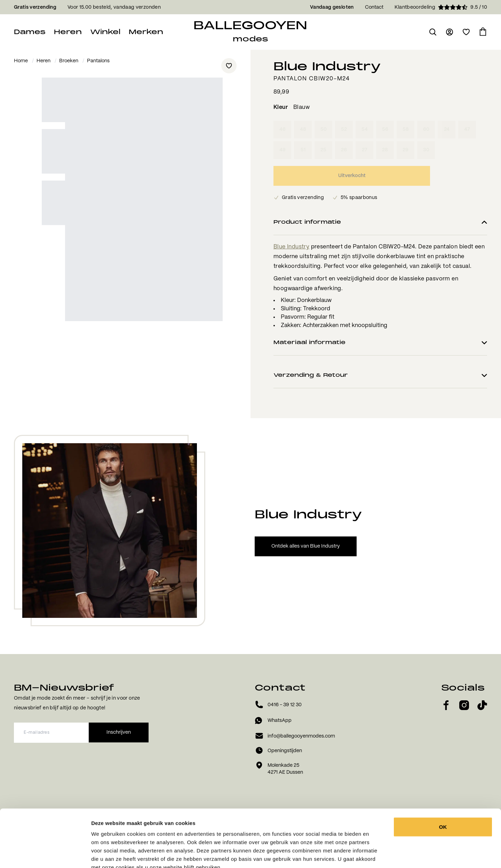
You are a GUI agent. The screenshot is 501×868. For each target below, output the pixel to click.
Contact (374, 7)
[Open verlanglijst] (466, 32)
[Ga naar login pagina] (450, 32)
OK (443, 786)
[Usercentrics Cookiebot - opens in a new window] (45, 854)
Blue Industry (291, 247)
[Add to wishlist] (229, 66)
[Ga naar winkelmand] (483, 32)
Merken (146, 32)
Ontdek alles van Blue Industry (306, 546)
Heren (68, 32)
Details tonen (384, 854)
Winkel (105, 32)
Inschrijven (119, 732)
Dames (30, 32)
